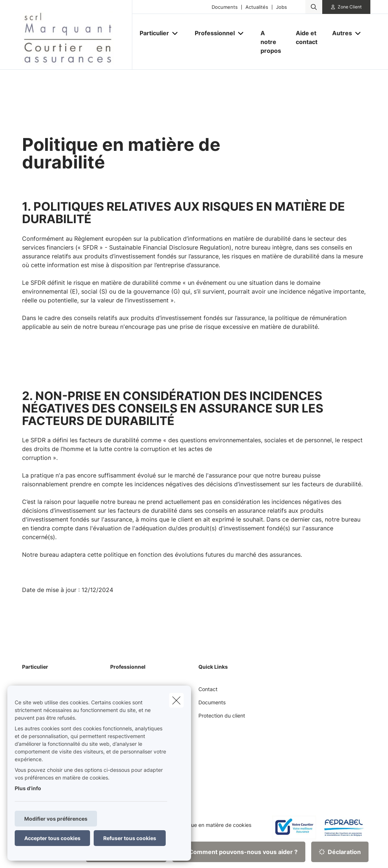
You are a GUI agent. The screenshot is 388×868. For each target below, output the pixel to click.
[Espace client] (346, 7)
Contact (208, 689)
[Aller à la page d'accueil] (77, 35)
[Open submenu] (175, 33)
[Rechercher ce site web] (314, 7)
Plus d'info (28, 788)
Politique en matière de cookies (214, 825)
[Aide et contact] (307, 37)
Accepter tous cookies (52, 838)
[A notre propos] (271, 42)
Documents (225, 7)
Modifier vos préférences (56, 819)
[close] (176, 700)
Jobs (281, 7)
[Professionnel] (212, 33)
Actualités (257, 7)
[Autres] (339, 33)
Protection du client (222, 716)
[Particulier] (152, 33)
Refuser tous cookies (130, 838)
